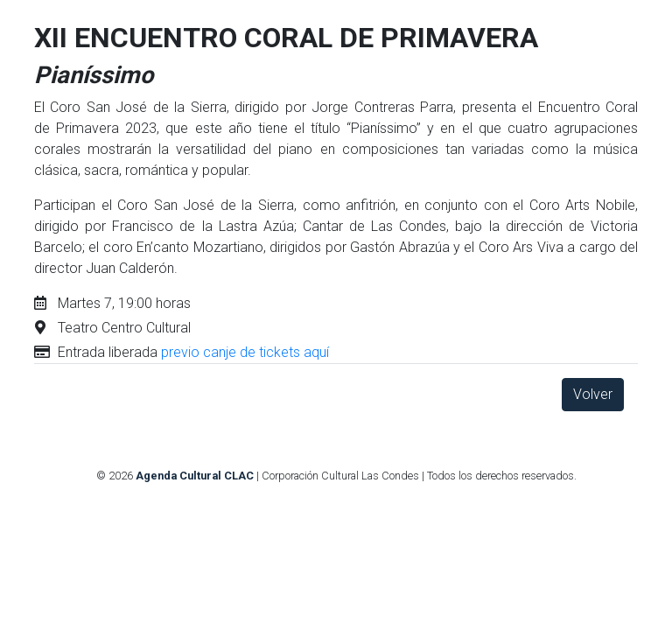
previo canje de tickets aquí (245, 352)
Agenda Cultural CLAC (195, 476)
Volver (593, 394)
